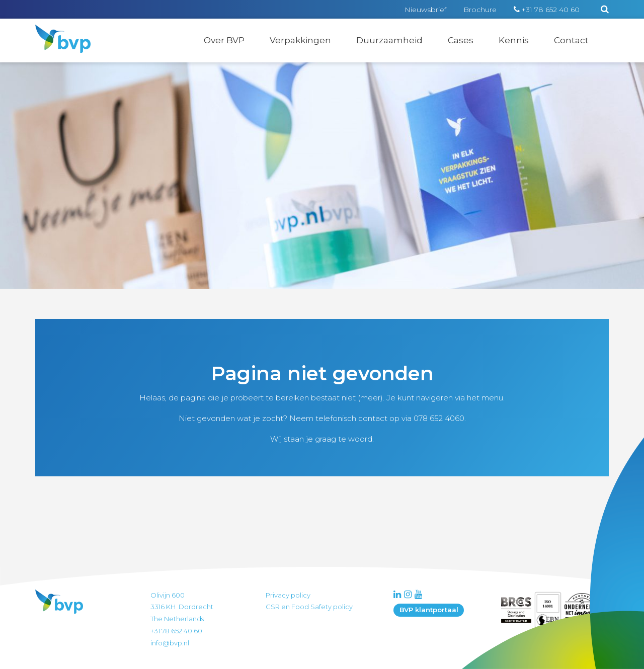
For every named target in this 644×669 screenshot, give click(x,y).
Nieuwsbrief (425, 10)
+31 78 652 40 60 (550, 10)
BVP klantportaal (429, 610)
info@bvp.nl (170, 643)
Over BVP (224, 40)
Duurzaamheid (389, 40)
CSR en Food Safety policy (309, 607)
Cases (461, 40)
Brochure (480, 10)
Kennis (514, 40)
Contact (571, 40)
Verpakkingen (300, 40)
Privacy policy (288, 595)
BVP (56, 31)
